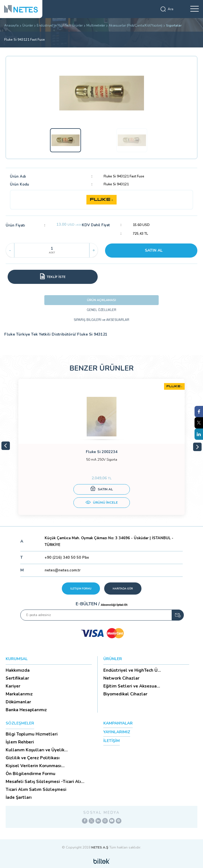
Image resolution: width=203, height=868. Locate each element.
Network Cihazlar (121, 678)
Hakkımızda (18, 670)
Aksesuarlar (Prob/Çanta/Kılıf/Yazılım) (136, 26)
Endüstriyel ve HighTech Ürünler (60, 26)
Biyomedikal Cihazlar (125, 694)
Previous (6, 446)
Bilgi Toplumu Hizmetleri (32, 734)
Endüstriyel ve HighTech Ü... (132, 670)
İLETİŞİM (112, 741)
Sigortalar (174, 26)
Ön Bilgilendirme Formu (30, 774)
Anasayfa (11, 26)
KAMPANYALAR (118, 723)
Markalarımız (19, 694)
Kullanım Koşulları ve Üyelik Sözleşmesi (35, 750)
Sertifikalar (17, 678)
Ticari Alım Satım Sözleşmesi (36, 789)
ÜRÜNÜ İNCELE (102, 503)
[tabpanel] (101, 447)
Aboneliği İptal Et (114, 605)
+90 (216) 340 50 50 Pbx (67, 558)
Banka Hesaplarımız (26, 710)
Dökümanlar (18, 702)
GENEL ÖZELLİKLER (101, 310)
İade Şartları (19, 797)
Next (197, 447)
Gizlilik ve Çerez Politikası (33, 758)
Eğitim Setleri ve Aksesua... (132, 686)
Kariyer (13, 686)
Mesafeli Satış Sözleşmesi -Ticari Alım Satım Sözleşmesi (45, 782)
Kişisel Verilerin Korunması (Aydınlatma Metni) (33, 766)
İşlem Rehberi (20, 742)
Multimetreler (96, 26)
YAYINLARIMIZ (117, 732)
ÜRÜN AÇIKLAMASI (101, 300)
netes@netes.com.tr (63, 570)
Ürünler (28, 26)
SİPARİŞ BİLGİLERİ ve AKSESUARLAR (101, 320)
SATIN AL (154, 250)
